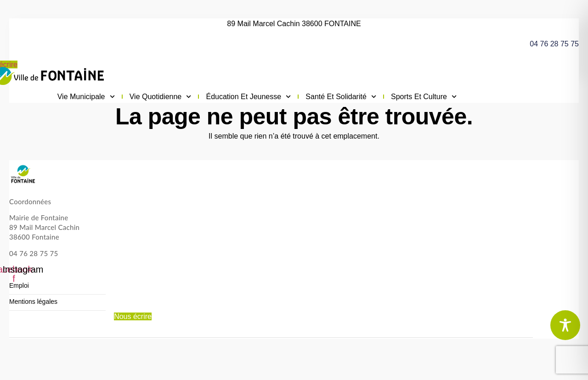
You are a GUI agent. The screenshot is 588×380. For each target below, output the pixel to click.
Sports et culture (424, 97)
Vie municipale (86, 97)
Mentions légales (33, 302)
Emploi (19, 286)
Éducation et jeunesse (248, 97)
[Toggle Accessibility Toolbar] (565, 325)
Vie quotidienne (161, 97)
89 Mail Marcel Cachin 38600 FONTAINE (294, 24)
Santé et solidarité (341, 97)
